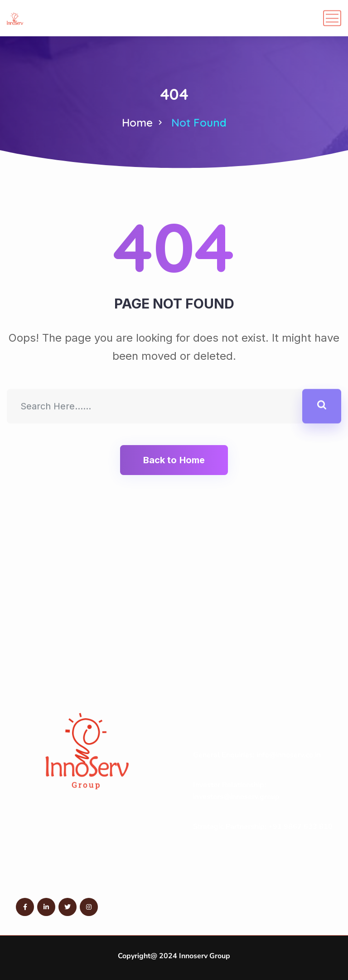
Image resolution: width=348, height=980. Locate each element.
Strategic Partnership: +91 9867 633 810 (263, 827)
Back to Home (174, 460)
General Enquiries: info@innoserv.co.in (257, 755)
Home (137, 122)
